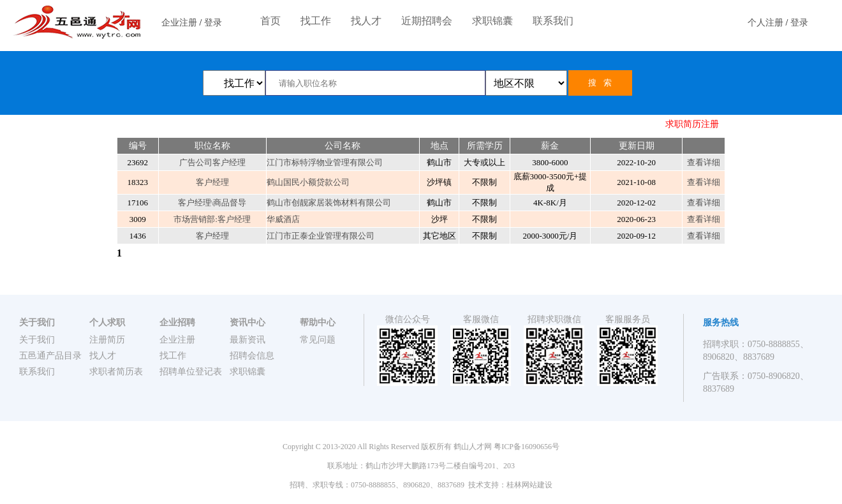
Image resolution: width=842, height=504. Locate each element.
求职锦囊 (492, 21)
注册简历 (107, 340)
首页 (270, 21)
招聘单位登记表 (191, 372)
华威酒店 (283, 219)
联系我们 (553, 21)
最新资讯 (247, 340)
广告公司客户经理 (212, 162)
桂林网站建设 (529, 485)
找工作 (316, 21)
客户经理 (212, 182)
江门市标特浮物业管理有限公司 (325, 162)
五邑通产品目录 (50, 356)
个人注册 (765, 23)
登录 (213, 23)
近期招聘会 (427, 21)
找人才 (366, 21)
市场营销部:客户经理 (212, 219)
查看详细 (704, 162)
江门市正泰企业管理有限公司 (321, 236)
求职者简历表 (116, 372)
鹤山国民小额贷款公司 (308, 182)
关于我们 (37, 340)
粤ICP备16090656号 (527, 447)
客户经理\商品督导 (212, 203)
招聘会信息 (252, 356)
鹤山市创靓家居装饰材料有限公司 (329, 203)
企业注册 (179, 23)
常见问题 (318, 340)
